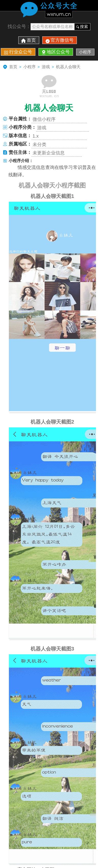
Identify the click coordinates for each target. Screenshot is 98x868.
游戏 (46, 67)
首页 (31, 40)
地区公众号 (58, 52)
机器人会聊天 (68, 67)
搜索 (84, 27)
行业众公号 (21, 52)
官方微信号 (62, 40)
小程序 (85, 52)
